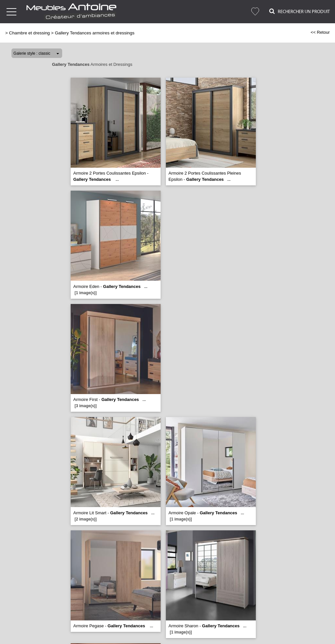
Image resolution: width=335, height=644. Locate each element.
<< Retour (320, 32)
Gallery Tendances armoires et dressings (95, 33)
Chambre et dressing (30, 33)
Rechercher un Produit (300, 11)
